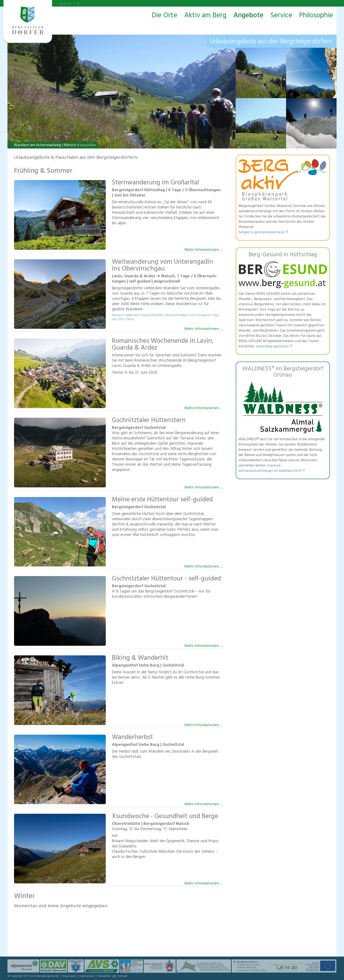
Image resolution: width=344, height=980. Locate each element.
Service (281, 16)
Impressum (70, 976)
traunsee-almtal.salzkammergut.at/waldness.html (270, 469)
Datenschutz (87, 976)
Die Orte (165, 16)
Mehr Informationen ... (203, 249)
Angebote (248, 16)
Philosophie (316, 16)
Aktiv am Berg (205, 16)
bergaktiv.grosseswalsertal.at (262, 233)
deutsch (65, 4)
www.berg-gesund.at (272, 347)
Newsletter (105, 976)
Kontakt (123, 976)
